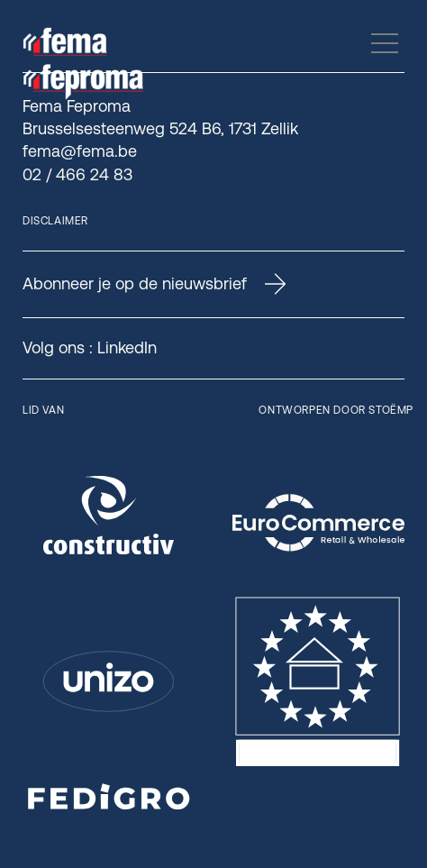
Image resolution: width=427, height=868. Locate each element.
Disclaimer (55, 221)
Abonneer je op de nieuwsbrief (154, 284)
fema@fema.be (80, 151)
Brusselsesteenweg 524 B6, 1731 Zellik (160, 128)
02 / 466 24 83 (77, 174)
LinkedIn (127, 347)
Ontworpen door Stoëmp (336, 410)
